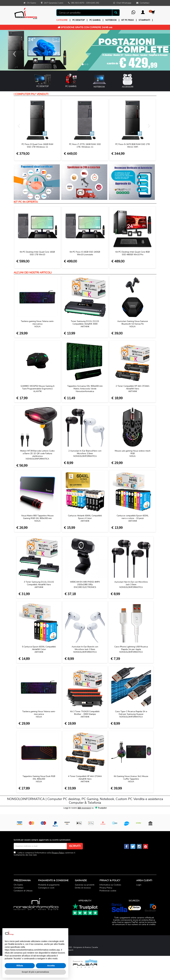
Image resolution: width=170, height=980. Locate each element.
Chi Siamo (18, 885)
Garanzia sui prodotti (85, 885)
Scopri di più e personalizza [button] (35, 972)
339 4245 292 (93, 3)
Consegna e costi (46, 888)
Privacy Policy (58, 853)
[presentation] (36, 863)
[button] (143, 13)
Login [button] (139, 885)
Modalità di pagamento (49, 885)
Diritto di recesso (83, 888)
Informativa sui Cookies (110, 885)
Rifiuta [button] (20, 966)
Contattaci (19, 888)
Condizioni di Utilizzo (23, 891)
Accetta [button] (51, 966)
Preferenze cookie (108, 891)
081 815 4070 (78, 3)
